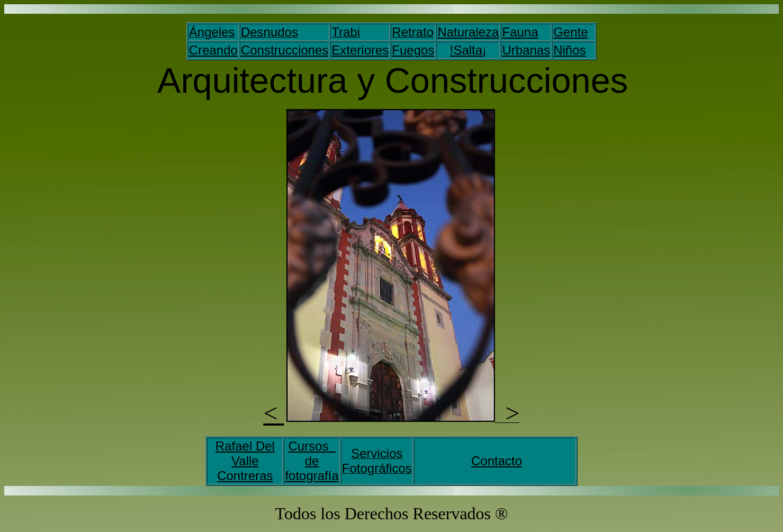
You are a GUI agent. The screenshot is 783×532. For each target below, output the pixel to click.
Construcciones (285, 50)
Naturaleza (468, 32)
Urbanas (526, 50)
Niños (569, 50)
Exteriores (360, 50)
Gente (570, 32)
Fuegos (413, 50)
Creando (213, 50)
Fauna (520, 32)
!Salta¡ (468, 50)
